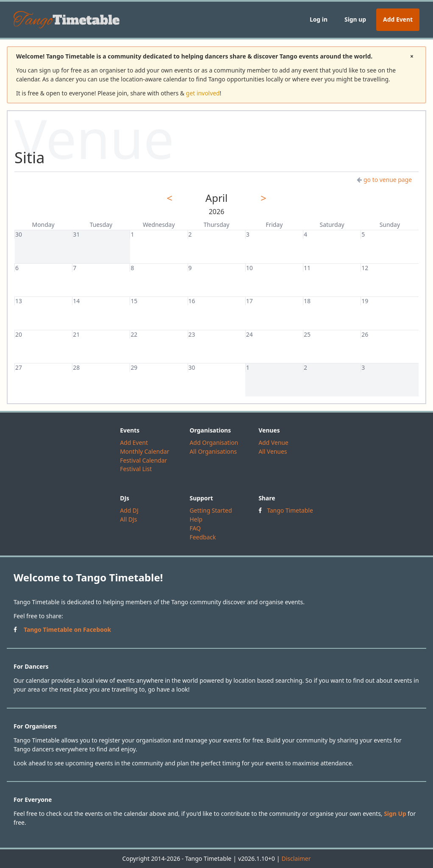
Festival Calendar (143, 460)
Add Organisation (214, 442)
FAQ (195, 528)
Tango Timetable (290, 510)
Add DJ (129, 510)
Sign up (355, 19)
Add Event (398, 19)
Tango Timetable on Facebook (67, 629)
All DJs (128, 519)
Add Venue (273, 442)
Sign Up (395, 814)
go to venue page (384, 180)
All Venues (273, 451)
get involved (203, 93)
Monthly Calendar (144, 451)
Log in (319, 19)
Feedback (203, 537)
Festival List (136, 469)
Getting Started (211, 510)
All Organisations (213, 451)
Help (196, 519)
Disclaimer (296, 858)
